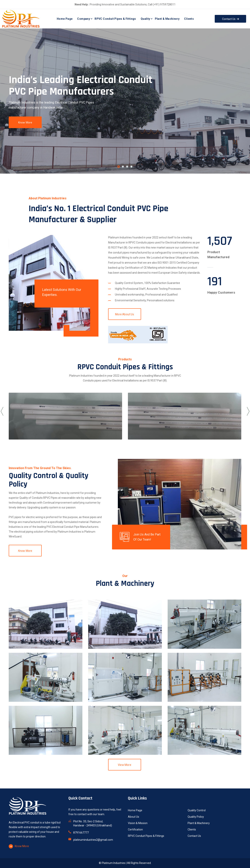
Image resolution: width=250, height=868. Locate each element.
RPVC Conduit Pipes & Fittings (115, 19)
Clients (189, 19)
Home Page (65, 19)
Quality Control (197, 810)
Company (84, 19)
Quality (145, 19)
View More (125, 765)
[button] (119, 167)
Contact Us (194, 836)
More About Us (125, 314)
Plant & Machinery (167, 19)
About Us (134, 817)
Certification (135, 829)
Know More (25, 123)
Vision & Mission (138, 823)
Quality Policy (196, 817)
